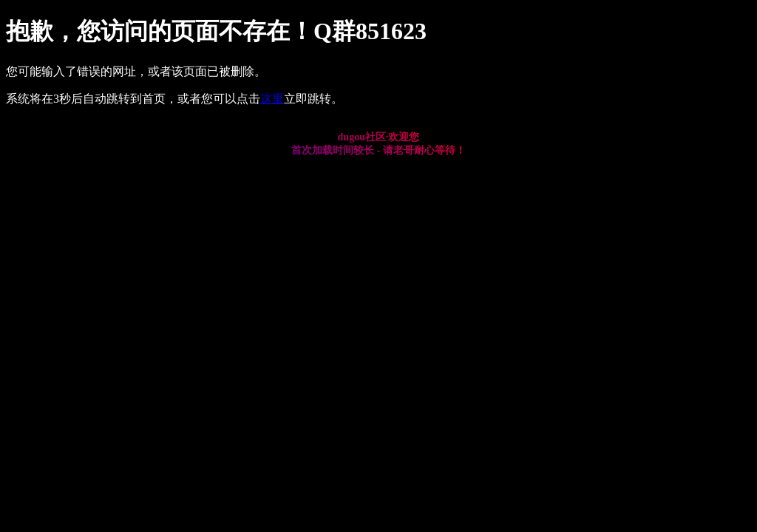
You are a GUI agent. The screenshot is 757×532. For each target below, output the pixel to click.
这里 (272, 99)
